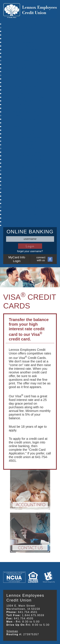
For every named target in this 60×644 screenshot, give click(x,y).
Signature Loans (30, 159)
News (30, 46)
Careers (30, 141)
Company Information (30, 31)
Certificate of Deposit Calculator (30, 214)
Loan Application (30, 167)
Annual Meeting (30, 57)
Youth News (30, 50)
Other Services (30, 189)
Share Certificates (30, 82)
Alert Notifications (30, 200)
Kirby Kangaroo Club (30, 90)
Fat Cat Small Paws (30, 97)
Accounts (30, 71)
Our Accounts (30, 75)
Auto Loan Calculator (30, 211)
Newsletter (30, 42)
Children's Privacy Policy (30, 68)
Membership (30, 119)
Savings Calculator (30, 225)
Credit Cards (30, 108)
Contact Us (30, 53)
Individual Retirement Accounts (30, 86)
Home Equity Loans (30, 163)
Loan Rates (30, 178)
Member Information (30, 115)
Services (30, 185)
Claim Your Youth (30, 93)
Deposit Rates (30, 137)
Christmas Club (30, 101)
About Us (30, 24)
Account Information (30, 123)
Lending (30, 145)
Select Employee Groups (30, 126)
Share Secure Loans (30, 156)
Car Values (30, 174)
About (30, 28)
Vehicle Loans (30, 152)
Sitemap (12, 631)
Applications (30, 134)
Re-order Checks (30, 196)
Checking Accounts (30, 104)
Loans (30, 148)
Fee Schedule (30, 130)
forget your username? (30, 251)
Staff (30, 39)
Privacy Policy (30, 64)
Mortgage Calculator (30, 222)
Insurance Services (30, 203)
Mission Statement (30, 35)
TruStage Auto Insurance (30, 181)
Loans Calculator (30, 218)
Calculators (30, 207)
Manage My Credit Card (30, 112)
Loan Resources (30, 170)
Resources (30, 60)
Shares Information (30, 79)
